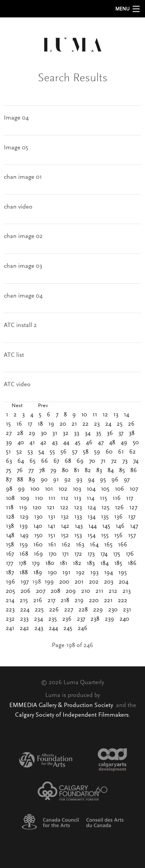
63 (9, 461)
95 (103, 480)
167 (10, 554)
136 (118, 517)
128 (10, 517)
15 (8, 424)
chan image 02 (23, 236)
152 (65, 536)
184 (104, 563)
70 (92, 461)
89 (32, 480)
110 (39, 498)
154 (91, 536)
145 (106, 526)
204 (124, 582)
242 (24, 628)
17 (30, 424)
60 (109, 452)
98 (9, 489)
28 (20, 433)
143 (79, 526)
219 (79, 601)
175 (117, 554)
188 (24, 573)
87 (9, 480)
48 (112, 443)
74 (136, 461)
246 (83, 628)
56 (63, 452)
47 (101, 443)
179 (36, 563)
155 (105, 536)
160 (38, 545)
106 (119, 489)
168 (24, 554)
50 (136, 443)
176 (130, 554)
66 (44, 461)
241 (10, 628)
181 (63, 563)
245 (68, 628)
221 (108, 601)
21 (74, 424)
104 (91, 489)
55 (52, 452)
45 (78, 443)
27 (9, 433)
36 (110, 433)
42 (43, 443)
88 (20, 480)
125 (105, 508)
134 (91, 517)
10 (84, 415)
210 (86, 591)
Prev (43, 406)
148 (10, 536)
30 (44, 433)
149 (24, 536)
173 (91, 554)
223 (10, 610)
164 (94, 545)
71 (103, 461)
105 (105, 489)
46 (89, 443)
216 (38, 601)
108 (10, 498)
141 (51, 526)
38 (132, 433)
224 (25, 610)
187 (10, 573)
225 (39, 610)
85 (122, 471)
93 (79, 480)
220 (94, 601)
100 (35, 489)
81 (77, 471)
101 (49, 489)
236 (67, 619)
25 (120, 424)
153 (78, 536)
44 (66, 443)
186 (132, 563)
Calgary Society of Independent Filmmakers (72, 715)
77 (31, 471)
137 (132, 517)
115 (103, 498)
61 (121, 452)
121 (51, 508)
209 (71, 591)
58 (86, 452)
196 (10, 582)
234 (38, 619)
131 (52, 517)
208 (55, 591)
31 (55, 433)
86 (134, 471)
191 (66, 573)
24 (108, 424)
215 (24, 601)
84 (111, 471)
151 (52, 536)
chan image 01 (23, 177)
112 (65, 498)
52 (19, 452)
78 (42, 471)
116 (117, 498)
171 (65, 554)
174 (104, 554)
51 (8, 452)
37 (121, 433)
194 (108, 573)
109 (25, 498)
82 (88, 471)
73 (125, 461)
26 (131, 424)
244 (53, 628)
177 (9, 563)
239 (109, 619)
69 (80, 461)
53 (30, 452)
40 (21, 443)
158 (10, 545)
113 (78, 498)
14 (126, 415)
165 (108, 545)
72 (114, 461)
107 (134, 489)
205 (10, 591)
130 (38, 517)
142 (65, 526)
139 (24, 526)
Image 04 (16, 118)
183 (91, 563)
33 (77, 433)
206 (26, 591)
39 (9, 443)
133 (78, 517)
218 (65, 601)
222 (123, 601)
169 (38, 554)
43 (55, 443)
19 (51, 424)
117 (130, 498)
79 (53, 471)
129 (24, 517)
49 (124, 443)
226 (54, 610)
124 (92, 508)
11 (95, 415)
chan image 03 (23, 266)
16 (19, 424)
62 (132, 452)
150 (38, 536)
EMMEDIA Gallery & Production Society (62, 705)
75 (9, 471)
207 (41, 591)
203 (109, 582)
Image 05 (16, 148)
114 (90, 498)
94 (91, 480)
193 (94, 573)
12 (105, 415)
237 (81, 619)
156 (118, 536)
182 (77, 563)
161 (52, 545)
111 (52, 498)
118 (10, 508)
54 (41, 452)
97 (127, 480)
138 (10, 526)
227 (69, 610)
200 (64, 582)
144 (92, 526)
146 (120, 526)
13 (116, 415)
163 (80, 545)
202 (94, 582)
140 (38, 526)
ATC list (14, 355)
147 (134, 526)
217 (51, 601)
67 (56, 461)
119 (23, 508)
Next (17, 406)
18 (40, 424)
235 (53, 619)
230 (113, 610)
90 (44, 480)
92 (67, 480)
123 (78, 508)
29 (32, 433)
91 (56, 480)
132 (65, 517)
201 (79, 582)
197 (25, 582)
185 (118, 563)
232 (10, 619)
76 (20, 471)
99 (21, 489)
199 (49, 582)
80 (65, 471)
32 (66, 433)
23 (97, 424)
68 (68, 461)
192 (80, 573)
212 (113, 591)
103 (77, 489)
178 (22, 563)
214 (10, 601)
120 (37, 508)
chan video (18, 207)
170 (52, 554)
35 (99, 433)
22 (85, 424)
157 (132, 536)
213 (127, 591)
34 (88, 433)
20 (63, 424)
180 (50, 563)
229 (98, 610)
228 (83, 610)
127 (133, 508)
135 (105, 517)
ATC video (17, 385)
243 (39, 628)
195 (123, 573)
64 (21, 461)
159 (24, 545)
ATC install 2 (20, 325)
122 (64, 508)
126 (119, 508)
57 (75, 452)
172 (78, 554)
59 (97, 452)
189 (38, 573)
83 (99, 471)
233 (24, 619)
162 (66, 545)
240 (124, 619)
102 (63, 489)
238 (95, 619)
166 (123, 545)
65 (32, 461)
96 (115, 480)
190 (52, 573)
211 (99, 591)
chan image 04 (23, 296)
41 (32, 443)
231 (127, 610)
